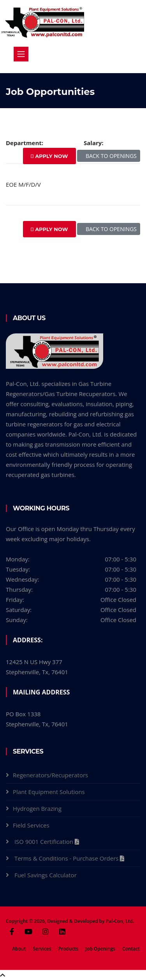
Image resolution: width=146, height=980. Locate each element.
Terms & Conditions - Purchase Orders (67, 858)
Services (42, 949)
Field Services (31, 825)
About (19, 949)
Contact (131, 949)
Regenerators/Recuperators (50, 775)
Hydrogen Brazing (37, 808)
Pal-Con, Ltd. (120, 921)
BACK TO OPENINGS (109, 156)
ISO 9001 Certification (45, 842)
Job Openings (100, 949)
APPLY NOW (49, 156)
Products (69, 949)
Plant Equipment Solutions (49, 792)
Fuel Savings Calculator (46, 875)
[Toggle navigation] (21, 54)
